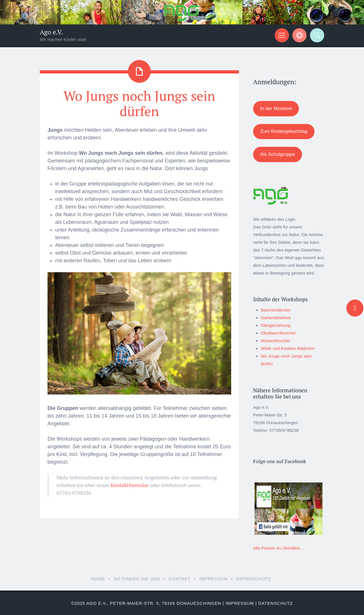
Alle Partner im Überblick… (279, 548)
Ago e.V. (51, 32)
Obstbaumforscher (278, 333)
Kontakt (180, 579)
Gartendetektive (276, 318)
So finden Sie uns (137, 579)
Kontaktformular (130, 485)
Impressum (214, 579)
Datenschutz (254, 579)
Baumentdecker (276, 310)
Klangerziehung (276, 325)
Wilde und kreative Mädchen (288, 348)
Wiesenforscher (276, 341)
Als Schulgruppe (277, 154)
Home (98, 579)
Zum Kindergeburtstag (284, 131)
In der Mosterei (276, 109)
